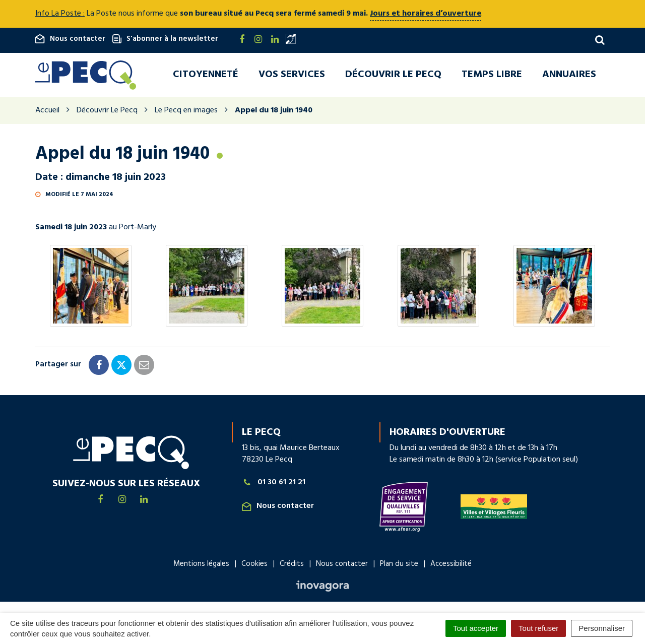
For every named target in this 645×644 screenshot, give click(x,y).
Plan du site (399, 565)
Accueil (47, 111)
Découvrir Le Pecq (393, 75)
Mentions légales (201, 565)
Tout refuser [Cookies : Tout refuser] (538, 628)
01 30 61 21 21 (274, 484)
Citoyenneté (206, 75)
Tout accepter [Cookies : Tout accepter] (476, 628)
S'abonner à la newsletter (165, 39)
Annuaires (569, 75)
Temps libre (492, 75)
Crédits (292, 565)
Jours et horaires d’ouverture (426, 14)
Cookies (254, 565)
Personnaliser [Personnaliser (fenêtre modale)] (602, 628)
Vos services (292, 75)
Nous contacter (70, 39)
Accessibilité (451, 565)
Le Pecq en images (186, 111)
